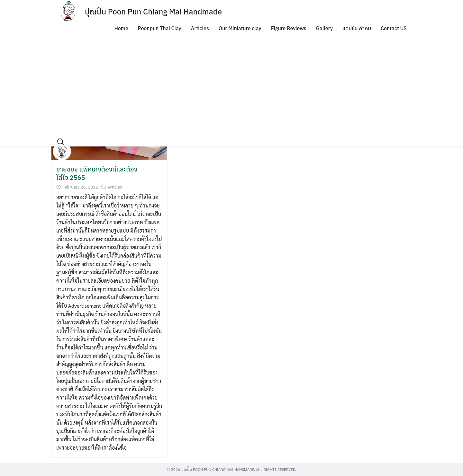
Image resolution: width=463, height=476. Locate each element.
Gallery (324, 28)
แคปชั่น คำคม (357, 28)
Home (121, 28)
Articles (200, 28)
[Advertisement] (232, 82)
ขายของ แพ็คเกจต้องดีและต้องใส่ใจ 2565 (97, 173)
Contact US (394, 28)
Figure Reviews (289, 28)
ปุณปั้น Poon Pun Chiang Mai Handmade (154, 12)
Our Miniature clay (240, 28)
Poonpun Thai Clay (160, 28)
